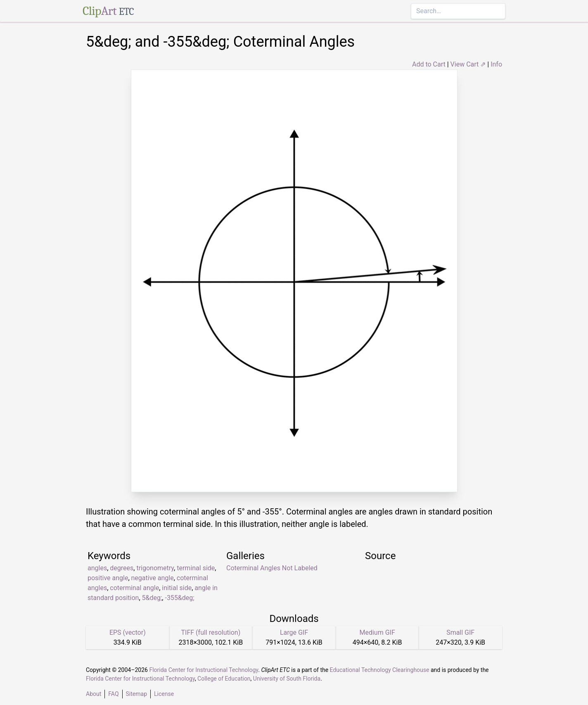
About (94, 694)
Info (496, 64)
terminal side (196, 568)
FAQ (113, 694)
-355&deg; (179, 598)
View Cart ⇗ (468, 64)
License (164, 694)
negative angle (153, 578)
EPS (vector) (128, 632)
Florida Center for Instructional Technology (204, 670)
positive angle (108, 578)
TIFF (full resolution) (211, 632)
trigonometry (155, 568)
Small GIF (460, 632)
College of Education (224, 679)
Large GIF (294, 632)
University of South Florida (287, 679)
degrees (122, 568)
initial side (177, 588)
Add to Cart (429, 64)
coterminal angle (134, 588)
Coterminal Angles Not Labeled (272, 568)
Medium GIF (377, 632)
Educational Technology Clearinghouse (380, 670)
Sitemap (136, 694)
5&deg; (152, 598)
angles (97, 568)
